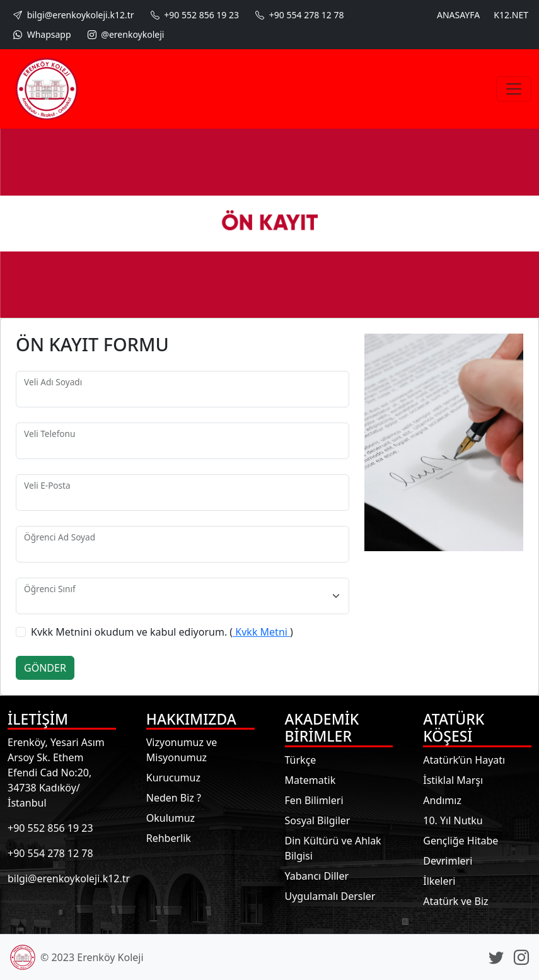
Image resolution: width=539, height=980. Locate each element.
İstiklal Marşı (453, 780)
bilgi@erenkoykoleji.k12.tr (72, 15)
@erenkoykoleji (125, 34)
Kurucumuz (173, 778)
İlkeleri (439, 881)
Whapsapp (41, 34)
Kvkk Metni (261, 632)
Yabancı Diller (317, 876)
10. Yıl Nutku (453, 820)
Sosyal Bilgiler (318, 820)
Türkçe (301, 760)
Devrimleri (448, 861)
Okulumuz (171, 818)
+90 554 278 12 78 (298, 15)
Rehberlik (169, 838)
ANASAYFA (458, 15)
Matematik (310, 780)
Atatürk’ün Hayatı (464, 760)
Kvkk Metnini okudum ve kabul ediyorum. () (162, 632)
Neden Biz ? (174, 798)
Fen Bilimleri (314, 800)
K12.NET (511, 15)
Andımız (442, 800)
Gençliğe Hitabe (461, 841)
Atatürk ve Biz (455, 901)
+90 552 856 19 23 (194, 15)
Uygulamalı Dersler (330, 896)
